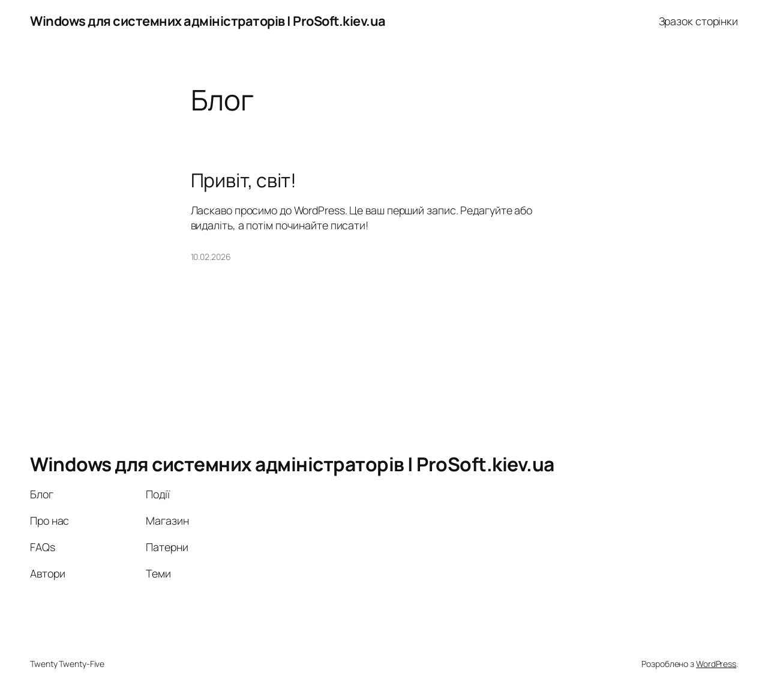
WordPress (716, 664)
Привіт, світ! (244, 181)
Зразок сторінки (699, 21)
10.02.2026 (211, 257)
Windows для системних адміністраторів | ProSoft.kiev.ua (208, 21)
